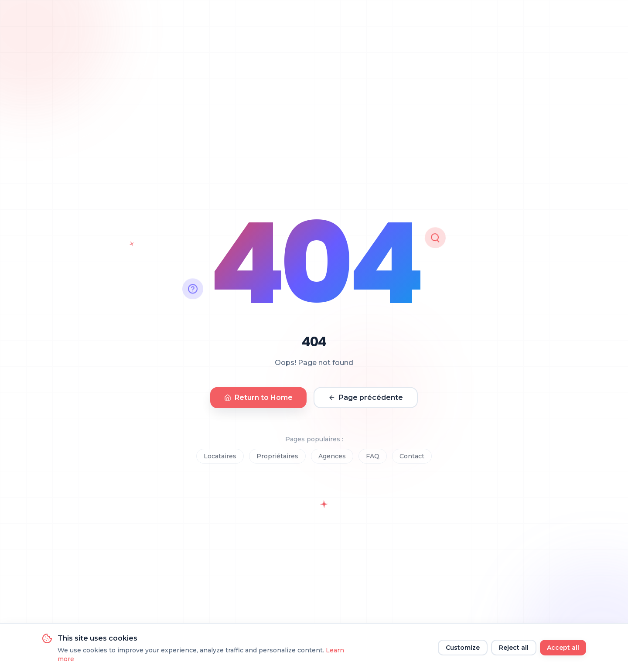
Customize (463, 648)
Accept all (563, 648)
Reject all (514, 648)
